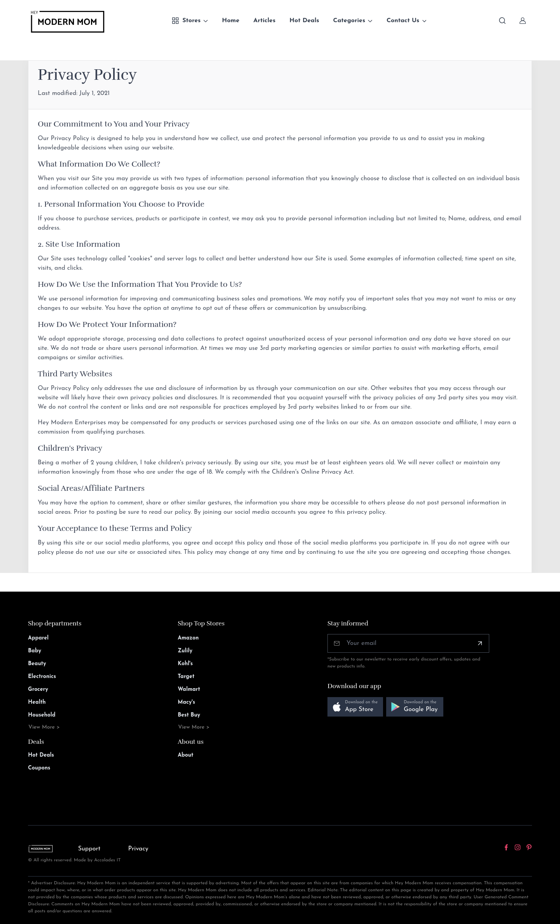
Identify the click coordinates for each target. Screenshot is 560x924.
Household (42, 715)
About (185, 755)
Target (186, 677)
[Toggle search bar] (502, 21)
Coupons (39, 768)
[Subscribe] (480, 643)
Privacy (138, 849)
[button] (355, 707)
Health (37, 702)
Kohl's (185, 664)
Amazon (188, 638)
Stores (186, 21)
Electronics (42, 677)
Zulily (185, 651)
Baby (35, 651)
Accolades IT (108, 860)
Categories (349, 21)
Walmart (189, 689)
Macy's (186, 702)
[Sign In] (523, 21)
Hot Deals (304, 21)
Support (89, 849)
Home (231, 21)
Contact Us (403, 21)
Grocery (38, 689)
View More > (44, 727)
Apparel (38, 638)
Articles (265, 21)
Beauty (37, 664)
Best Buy (189, 715)
